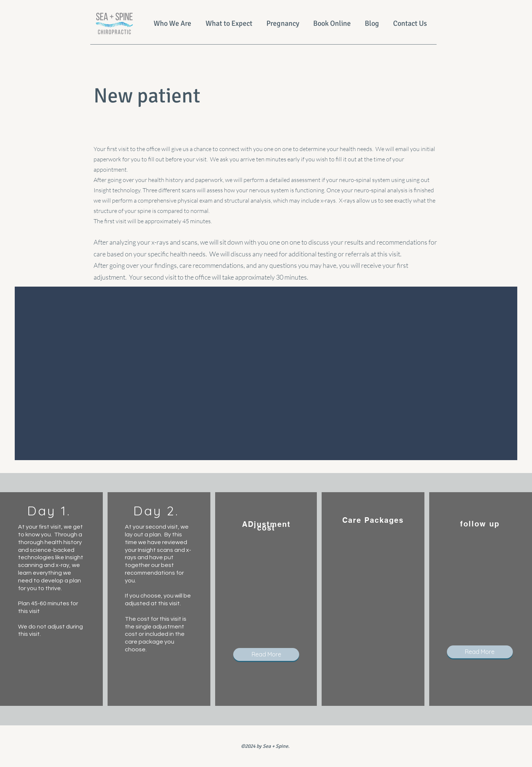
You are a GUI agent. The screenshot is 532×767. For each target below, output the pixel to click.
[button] (266, 654)
